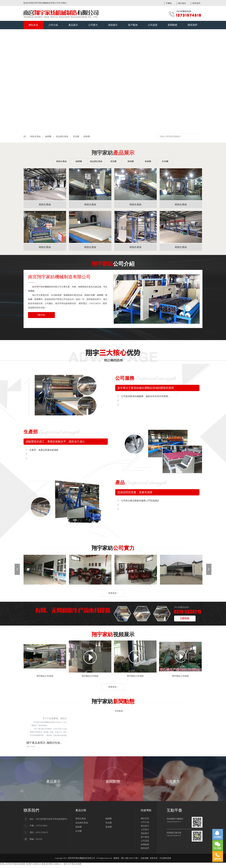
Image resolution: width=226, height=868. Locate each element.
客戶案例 (135, 23)
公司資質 (155, 23)
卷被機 (148, 161)
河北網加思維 (165, 858)
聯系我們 (195, 3)
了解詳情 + (41, 315)
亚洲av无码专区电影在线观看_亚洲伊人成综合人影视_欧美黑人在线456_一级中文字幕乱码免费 (41, 864)
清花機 (113, 161)
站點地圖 (145, 858)
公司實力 (96, 23)
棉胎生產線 (61, 161)
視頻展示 (115, 23)
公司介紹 (56, 23)
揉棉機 (26, 136)
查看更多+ (113, 593)
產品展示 (76, 23)
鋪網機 (79, 161)
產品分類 (81, 810)
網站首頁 (36, 23)
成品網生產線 (96, 161)
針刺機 (165, 161)
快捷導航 (146, 810)
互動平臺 (174, 810)
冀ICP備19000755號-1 (130, 858)
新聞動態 (175, 23)
